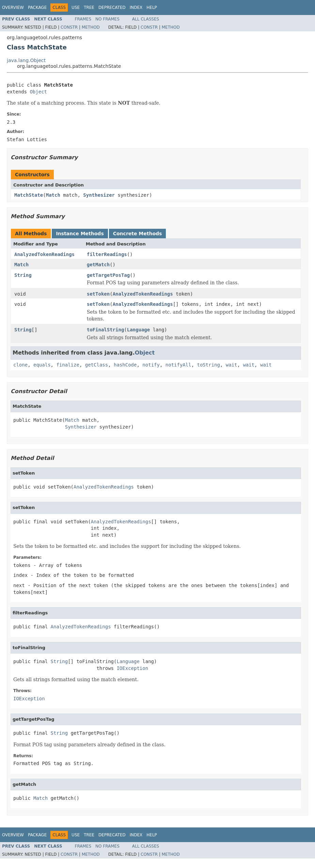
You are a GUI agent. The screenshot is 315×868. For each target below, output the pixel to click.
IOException (132, 668)
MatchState (29, 195)
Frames (83, 19)
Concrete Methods (138, 234)
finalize (68, 365)
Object (38, 92)
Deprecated (112, 8)
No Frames (107, 19)
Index (136, 8)
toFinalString (106, 330)
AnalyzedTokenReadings (44, 254)
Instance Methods (80, 234)
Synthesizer (99, 195)
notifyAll (178, 365)
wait (232, 365)
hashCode (125, 365)
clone (20, 365)
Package (37, 8)
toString (209, 365)
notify (151, 365)
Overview (13, 8)
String (23, 275)
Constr (69, 27)
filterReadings (107, 254)
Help (152, 8)
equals (42, 365)
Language (138, 330)
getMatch (98, 265)
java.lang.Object (26, 60)
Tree (89, 8)
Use (76, 8)
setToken (98, 294)
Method (91, 27)
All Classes (146, 19)
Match (53, 195)
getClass (97, 365)
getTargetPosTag (108, 275)
